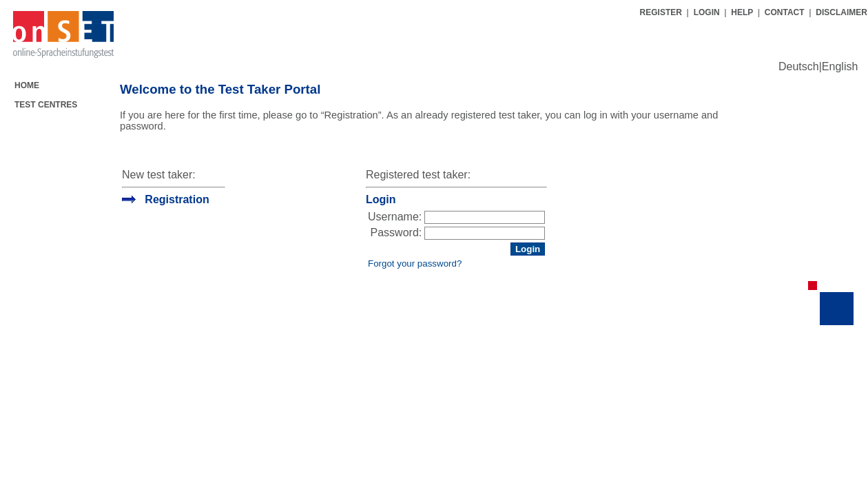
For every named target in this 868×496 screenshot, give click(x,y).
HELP (742, 12)
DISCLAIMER (841, 12)
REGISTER (662, 12)
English (840, 66)
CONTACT (785, 12)
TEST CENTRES (46, 105)
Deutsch (799, 66)
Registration (177, 199)
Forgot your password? (415, 263)
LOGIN (707, 12)
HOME (27, 85)
